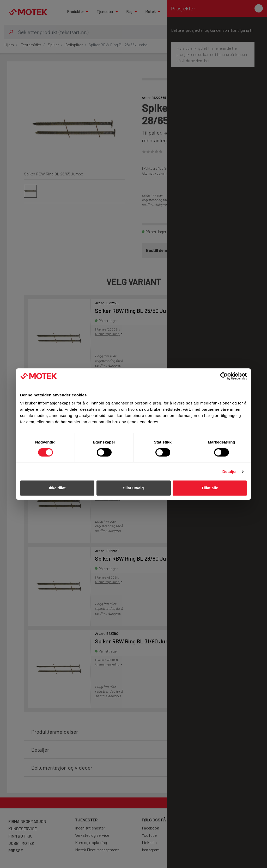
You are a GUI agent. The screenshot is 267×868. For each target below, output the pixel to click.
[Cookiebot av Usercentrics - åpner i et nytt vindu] (224, 376)
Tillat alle (210, 488)
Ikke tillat (57, 488)
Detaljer (230, 471)
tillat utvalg (133, 488)
